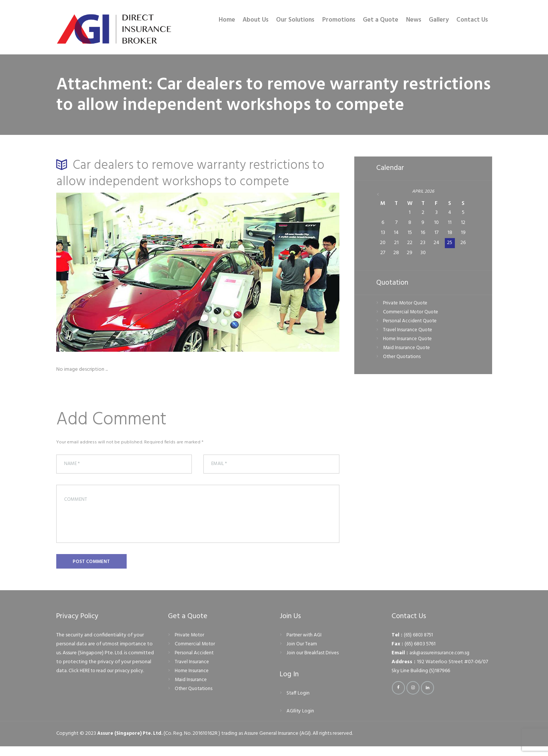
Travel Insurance (192, 672)
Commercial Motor (196, 654)
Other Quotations (403, 358)
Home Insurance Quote (409, 340)
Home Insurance (192, 681)
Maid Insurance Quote (407, 349)
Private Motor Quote (407, 304)
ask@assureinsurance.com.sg (441, 663)
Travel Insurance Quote (408, 331)
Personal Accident (195, 663)
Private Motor (191, 645)
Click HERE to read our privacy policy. (110, 681)
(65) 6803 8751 (419, 645)
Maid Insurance (191, 689)
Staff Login (298, 703)
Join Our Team (302, 654)
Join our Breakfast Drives (314, 663)
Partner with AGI (305, 645)
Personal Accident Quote (411, 322)
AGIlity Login (301, 721)
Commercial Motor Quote (412, 313)
